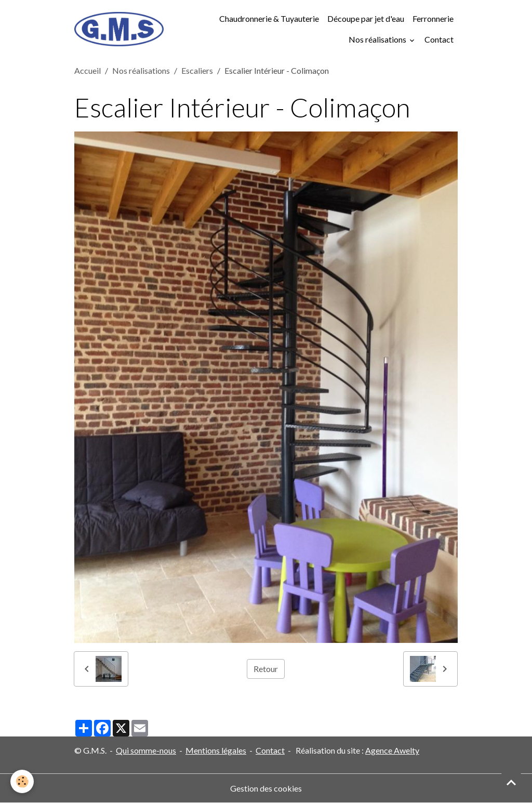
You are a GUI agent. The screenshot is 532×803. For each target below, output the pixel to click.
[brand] (119, 29)
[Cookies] (22, 781)
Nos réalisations (378, 39)
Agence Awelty (392, 750)
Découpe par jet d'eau (366, 18)
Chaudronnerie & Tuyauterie (269, 18)
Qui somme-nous (146, 750)
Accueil (88, 70)
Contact (439, 39)
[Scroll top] (511, 782)
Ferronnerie (433, 18)
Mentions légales (216, 750)
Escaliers (197, 70)
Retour (266, 669)
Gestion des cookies (266, 788)
